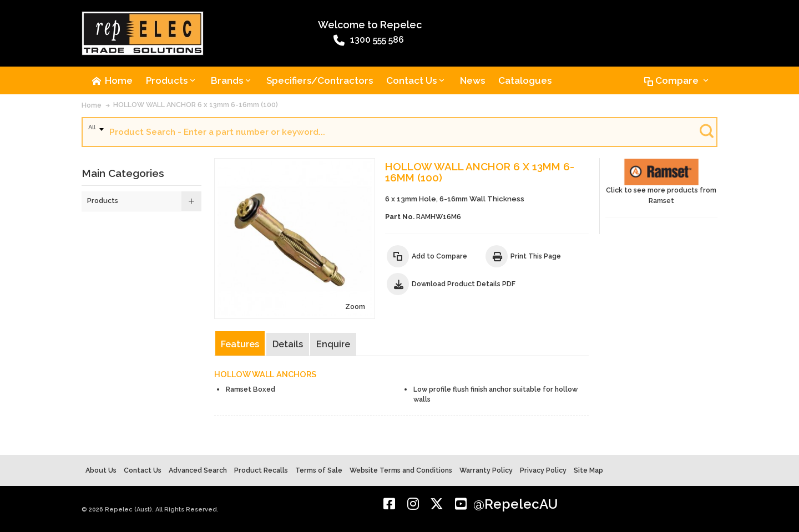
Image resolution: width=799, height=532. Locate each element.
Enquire (333, 344)
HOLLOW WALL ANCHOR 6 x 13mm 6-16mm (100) (196, 105)
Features (240, 344)
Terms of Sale (319, 470)
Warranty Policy (486, 470)
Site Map (588, 470)
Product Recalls (261, 470)
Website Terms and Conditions (401, 470)
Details (288, 344)
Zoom (355, 306)
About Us (101, 470)
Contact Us (143, 470)
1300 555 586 (369, 40)
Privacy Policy (543, 470)
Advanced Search (198, 470)
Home (92, 105)
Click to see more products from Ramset (661, 182)
